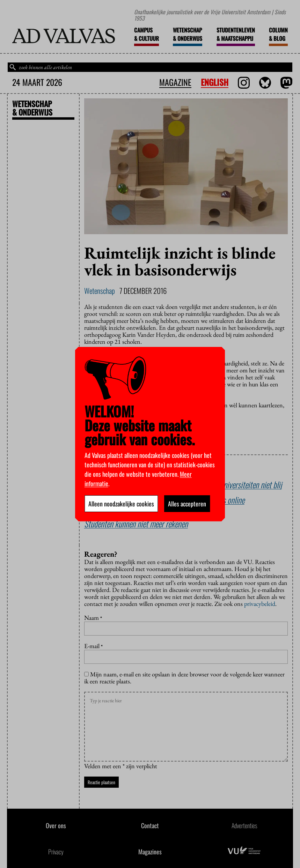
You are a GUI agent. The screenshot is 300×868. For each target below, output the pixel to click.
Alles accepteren (187, 504)
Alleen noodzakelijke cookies (121, 504)
